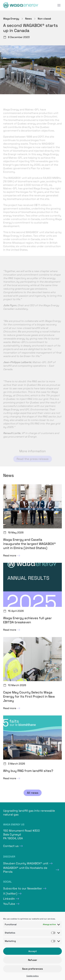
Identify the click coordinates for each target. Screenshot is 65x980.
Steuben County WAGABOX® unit (26, 863)
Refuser (33, 960)
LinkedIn (9, 899)
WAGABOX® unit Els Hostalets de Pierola (25, 870)
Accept (33, 951)
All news (33, 793)
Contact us (11, 846)
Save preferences (32, 969)
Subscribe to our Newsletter (23, 888)
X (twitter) (10, 894)
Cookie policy (32, 976)
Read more (12, 556)
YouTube (9, 904)
